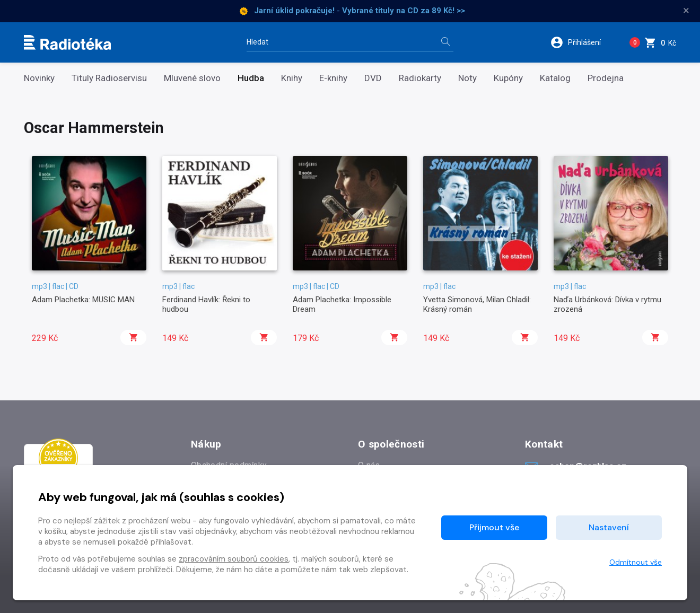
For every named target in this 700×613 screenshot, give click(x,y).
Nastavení (609, 527)
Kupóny (508, 78)
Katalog (555, 78)
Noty (467, 78)
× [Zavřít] (686, 11)
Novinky (39, 78)
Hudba (251, 78)
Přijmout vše (494, 527)
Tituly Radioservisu (109, 78)
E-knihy (333, 78)
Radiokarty (420, 78)
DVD (373, 78)
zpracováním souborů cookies (234, 559)
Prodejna (606, 78)
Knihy (292, 78)
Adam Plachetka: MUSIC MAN (83, 300)
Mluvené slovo (192, 78)
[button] (583, 42)
